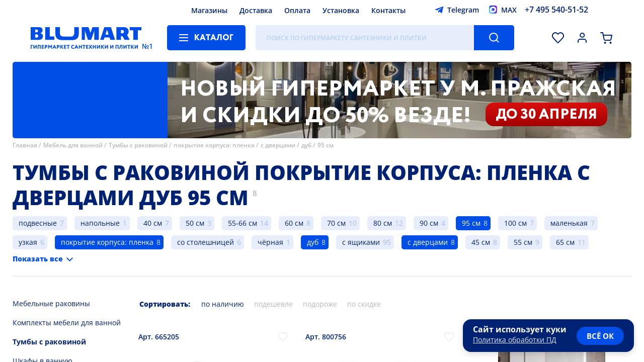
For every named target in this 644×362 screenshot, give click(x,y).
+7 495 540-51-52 (556, 10)
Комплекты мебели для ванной (67, 323)
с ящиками (361, 242)
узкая (28, 242)
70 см (336, 223)
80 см (383, 223)
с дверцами (278, 145)
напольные (100, 223)
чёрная (270, 242)
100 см (515, 223)
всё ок (600, 336)
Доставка (256, 10)
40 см (153, 223)
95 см (326, 145)
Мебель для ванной (73, 145)
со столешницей (206, 242)
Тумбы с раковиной (138, 145)
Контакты (388, 10)
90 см (429, 223)
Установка (341, 10)
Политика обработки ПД (515, 340)
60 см (294, 223)
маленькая (569, 223)
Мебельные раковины (51, 303)
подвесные (38, 223)
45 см (481, 242)
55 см (523, 242)
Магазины (209, 10)
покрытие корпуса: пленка (214, 145)
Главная (25, 145)
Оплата (297, 10)
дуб (306, 145)
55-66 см (243, 223)
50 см (195, 223)
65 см (565, 242)
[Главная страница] (86, 38)
